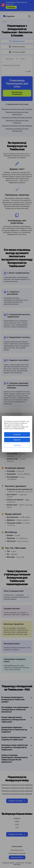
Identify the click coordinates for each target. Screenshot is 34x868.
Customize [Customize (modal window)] (17, 445)
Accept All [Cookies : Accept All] (17, 434)
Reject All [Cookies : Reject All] (17, 440)
